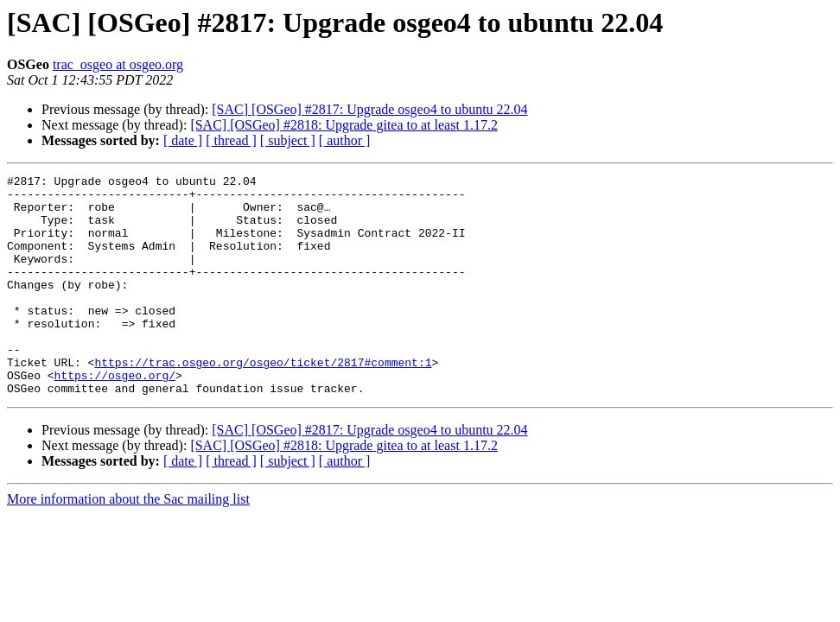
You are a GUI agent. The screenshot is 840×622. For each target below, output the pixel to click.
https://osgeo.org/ (115, 416)
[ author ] (345, 140)
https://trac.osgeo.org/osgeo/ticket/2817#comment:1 (263, 401)
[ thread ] (231, 140)
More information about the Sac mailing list (128, 543)
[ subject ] (288, 140)
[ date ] (183, 140)
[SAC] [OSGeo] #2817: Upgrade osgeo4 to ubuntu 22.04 (369, 109)
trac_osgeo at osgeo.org (118, 64)
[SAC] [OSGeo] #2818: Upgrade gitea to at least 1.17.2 (344, 125)
